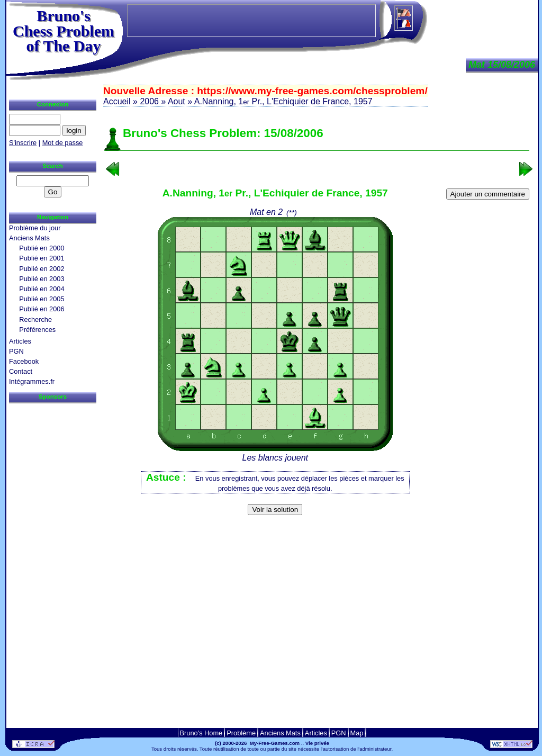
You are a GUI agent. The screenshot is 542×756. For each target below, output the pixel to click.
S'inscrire (23, 143)
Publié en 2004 (42, 289)
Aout (177, 101)
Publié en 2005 (42, 299)
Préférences (37, 330)
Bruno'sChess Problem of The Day (64, 31)
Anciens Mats (29, 238)
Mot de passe (63, 143)
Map (357, 733)
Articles (20, 341)
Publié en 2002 (42, 269)
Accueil (117, 101)
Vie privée (317, 743)
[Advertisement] (317, 536)
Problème (241, 733)
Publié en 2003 (42, 279)
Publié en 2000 (42, 248)
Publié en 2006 (42, 309)
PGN (16, 351)
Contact (21, 371)
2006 (149, 101)
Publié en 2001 (42, 258)
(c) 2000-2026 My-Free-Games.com (257, 743)
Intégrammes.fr (32, 381)
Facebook (24, 361)
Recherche (35, 319)
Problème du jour (35, 228)
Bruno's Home (201, 733)
